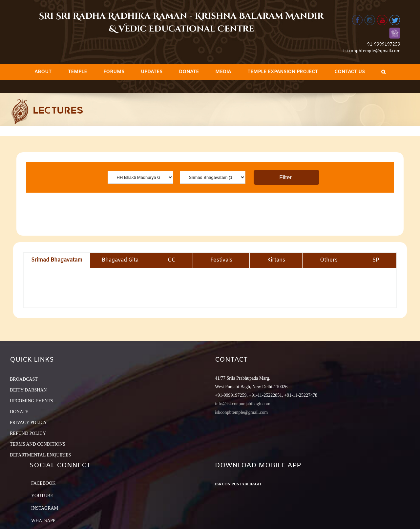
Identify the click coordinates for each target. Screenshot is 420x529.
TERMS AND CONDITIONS (38, 444)
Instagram (45, 508)
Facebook (43, 483)
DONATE (19, 412)
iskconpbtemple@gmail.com (372, 51)
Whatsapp (43, 521)
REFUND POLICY (28, 433)
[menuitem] (43, 72)
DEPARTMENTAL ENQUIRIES (40, 455)
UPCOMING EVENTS (31, 401)
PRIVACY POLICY (28, 423)
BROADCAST (24, 379)
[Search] (383, 72)
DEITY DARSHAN (28, 390)
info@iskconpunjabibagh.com (243, 404)
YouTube (42, 496)
